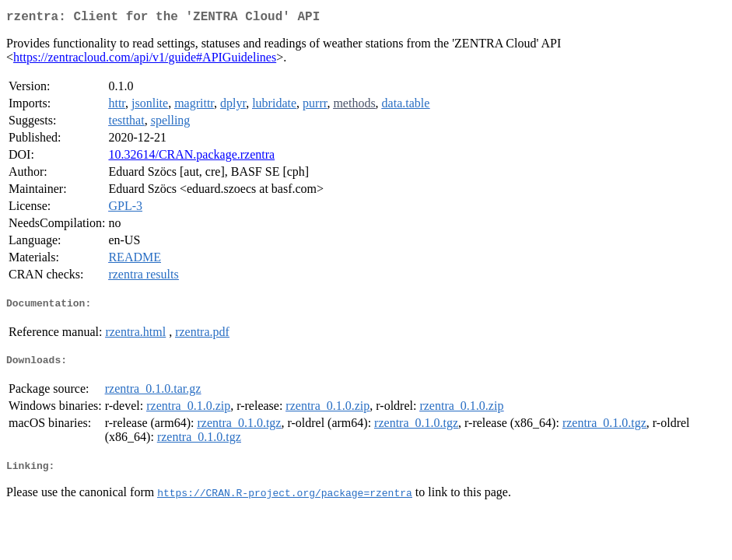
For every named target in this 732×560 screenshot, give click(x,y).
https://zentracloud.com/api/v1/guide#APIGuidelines (145, 60)
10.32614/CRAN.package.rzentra (191, 157)
